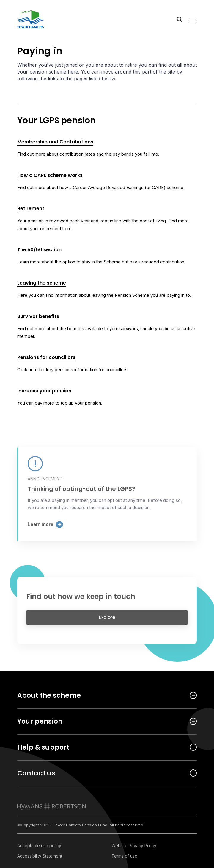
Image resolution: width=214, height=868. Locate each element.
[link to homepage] (52, 806)
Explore (107, 620)
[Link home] (44, 19)
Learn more (41, 528)
